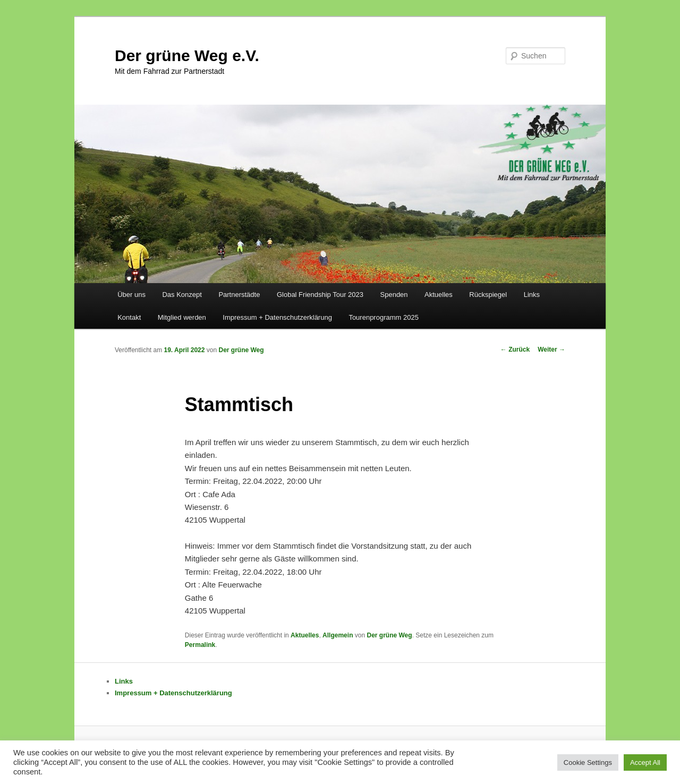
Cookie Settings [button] (588, 762)
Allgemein (338, 635)
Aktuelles (439, 295)
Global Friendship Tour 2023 (320, 295)
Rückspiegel (488, 295)
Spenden (394, 295)
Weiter (551, 350)
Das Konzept (182, 295)
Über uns (131, 295)
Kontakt (129, 317)
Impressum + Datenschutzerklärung (277, 317)
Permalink (200, 645)
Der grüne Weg (241, 350)
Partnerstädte (239, 295)
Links (532, 295)
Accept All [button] (645, 762)
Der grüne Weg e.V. (187, 56)
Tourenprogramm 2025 (384, 317)
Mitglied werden (182, 317)
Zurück (515, 350)
